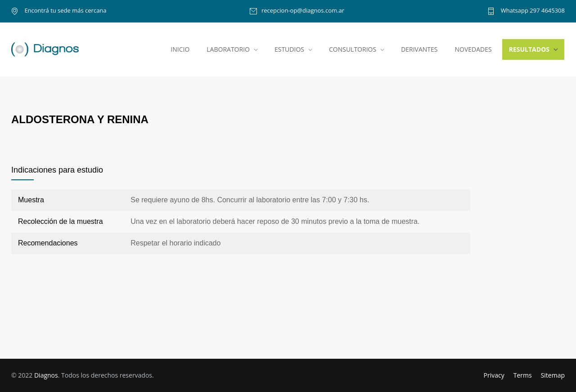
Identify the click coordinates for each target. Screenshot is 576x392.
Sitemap (553, 375)
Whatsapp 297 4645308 (532, 11)
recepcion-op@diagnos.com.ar (303, 11)
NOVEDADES (473, 49)
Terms (523, 375)
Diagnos (46, 375)
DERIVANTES (419, 49)
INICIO (180, 49)
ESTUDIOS (289, 49)
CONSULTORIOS (353, 49)
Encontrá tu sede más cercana (65, 11)
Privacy (494, 375)
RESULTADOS (529, 49)
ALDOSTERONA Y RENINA (80, 119)
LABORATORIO (228, 49)
